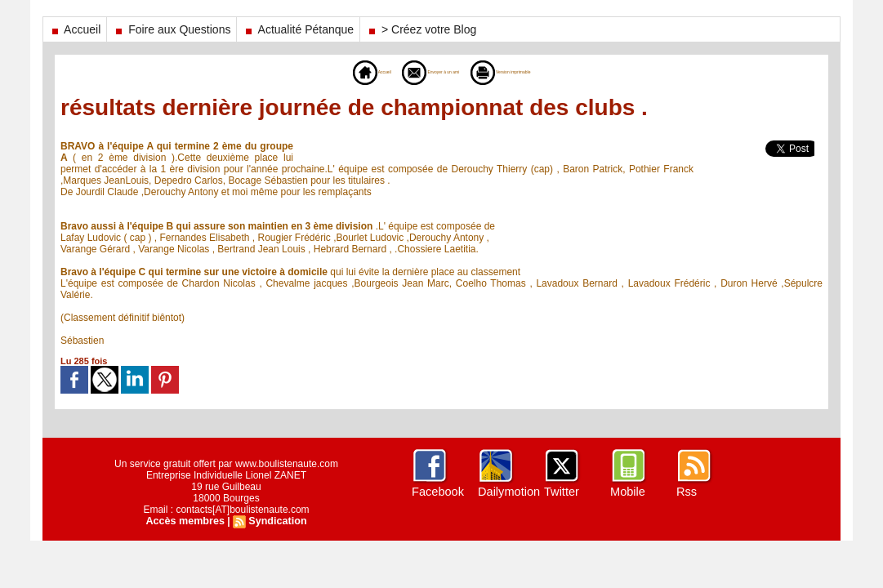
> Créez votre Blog (421, 29)
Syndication (276, 521)
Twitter (561, 492)
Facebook (437, 492)
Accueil (75, 29)
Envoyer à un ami (415, 72)
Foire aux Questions (172, 29)
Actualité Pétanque (298, 29)
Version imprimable (533, 72)
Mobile (627, 492)
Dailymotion (508, 492)
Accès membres (186, 521)
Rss (686, 492)
